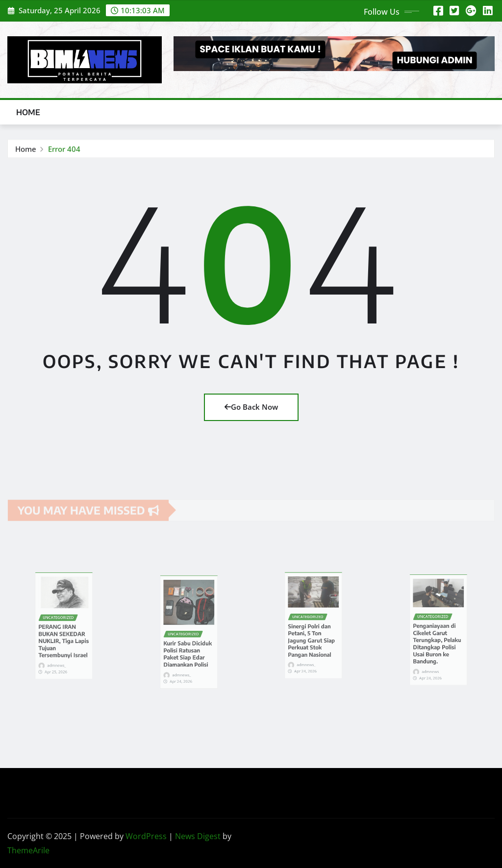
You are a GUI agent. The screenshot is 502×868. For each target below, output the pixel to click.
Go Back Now (251, 407)
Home (28, 112)
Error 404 (64, 149)
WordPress (146, 836)
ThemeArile (28, 850)
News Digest (198, 836)
